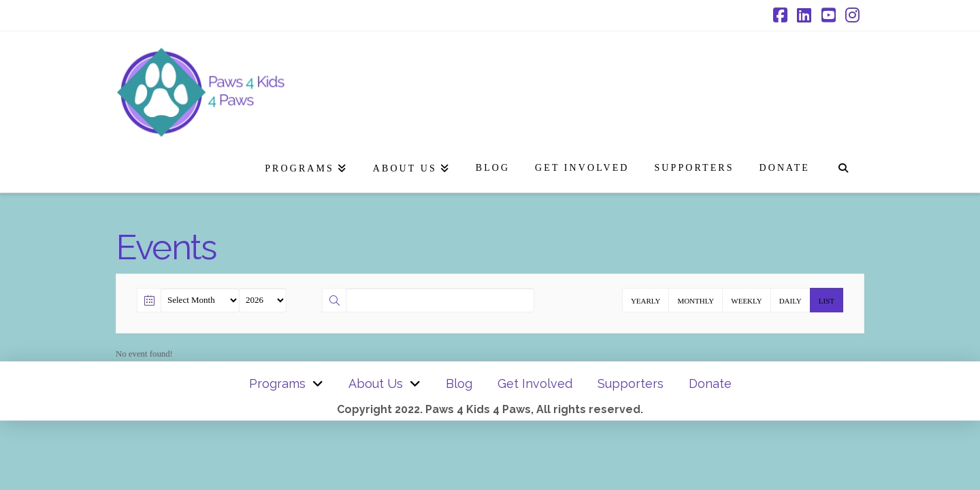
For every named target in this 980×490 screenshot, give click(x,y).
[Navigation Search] (843, 165)
